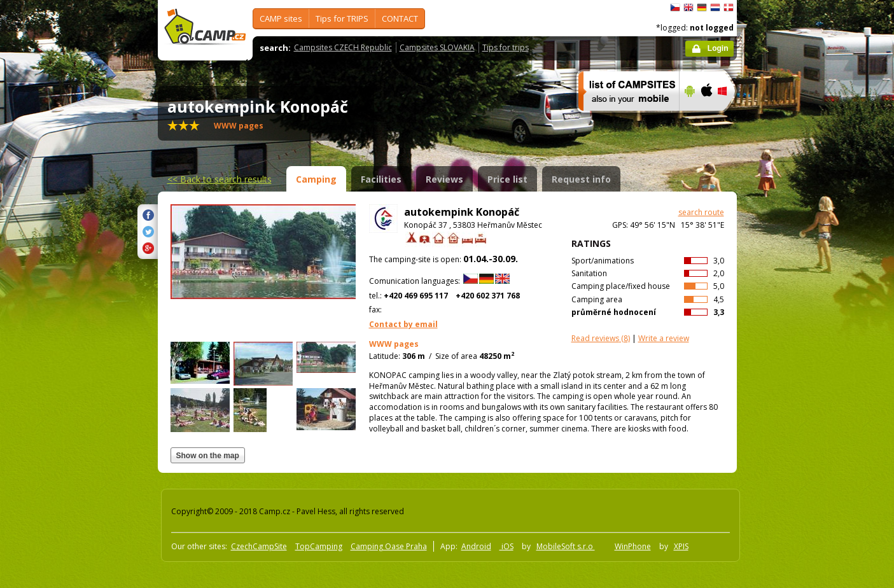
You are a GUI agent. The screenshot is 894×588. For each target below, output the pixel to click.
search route (701, 212)
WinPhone (633, 546)
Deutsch (702, 8)
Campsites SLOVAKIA (437, 47)
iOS (506, 546)
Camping (316, 179)
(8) (601, 338)
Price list (507, 179)
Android (476, 546)
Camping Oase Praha (389, 546)
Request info (581, 179)
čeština (675, 8)
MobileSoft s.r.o (566, 546)
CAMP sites (281, 18)
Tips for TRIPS (342, 18)
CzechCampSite (259, 546)
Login (718, 48)
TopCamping (319, 546)
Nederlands (715, 8)
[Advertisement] (790, 382)
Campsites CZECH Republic (343, 47)
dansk (729, 8)
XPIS (681, 546)
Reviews (444, 179)
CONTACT (400, 18)
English (688, 8)
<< (220, 179)
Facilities (381, 179)
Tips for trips (506, 47)
